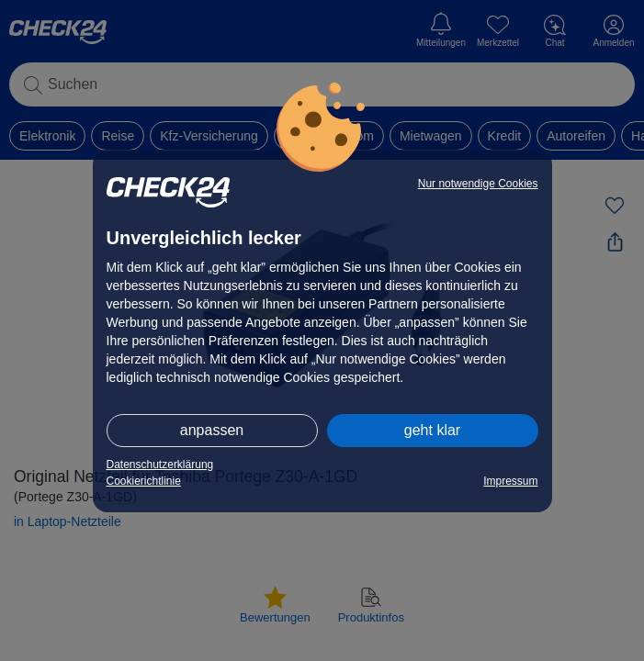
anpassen (212, 430)
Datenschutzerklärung (160, 465)
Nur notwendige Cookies (478, 184)
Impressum (510, 481)
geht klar (432, 430)
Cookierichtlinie (144, 481)
